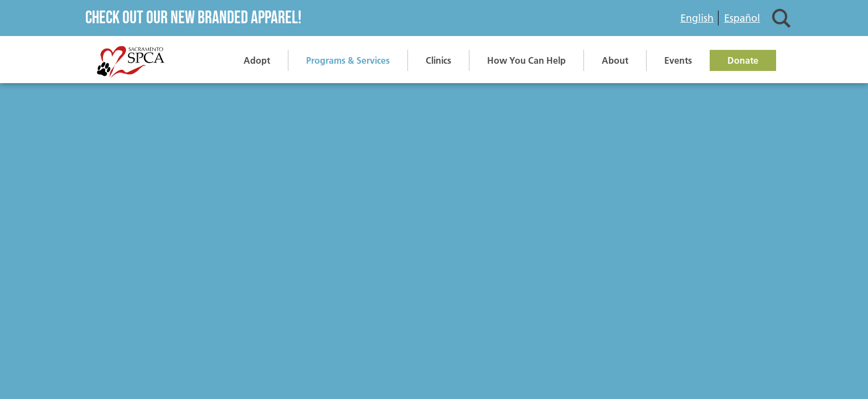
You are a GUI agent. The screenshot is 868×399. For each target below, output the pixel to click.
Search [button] (781, 18)
